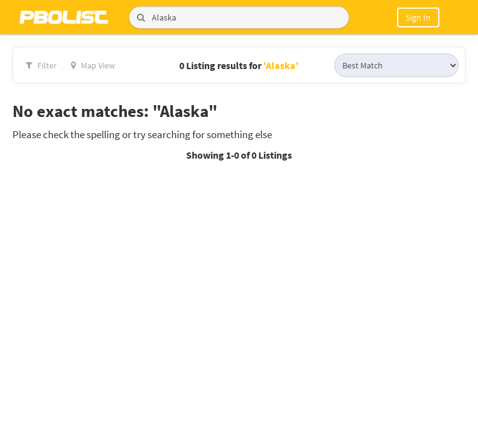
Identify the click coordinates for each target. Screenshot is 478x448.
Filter (41, 65)
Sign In (418, 17)
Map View (93, 65)
